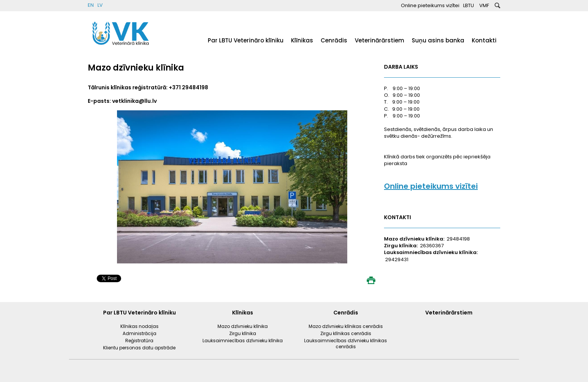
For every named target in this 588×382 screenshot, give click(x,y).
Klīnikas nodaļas (139, 326)
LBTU (469, 5)
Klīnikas (302, 40)
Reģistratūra (139, 341)
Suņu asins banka (438, 40)
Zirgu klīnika (243, 333)
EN (91, 5)
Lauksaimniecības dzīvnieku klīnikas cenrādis (346, 344)
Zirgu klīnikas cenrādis (346, 333)
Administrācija (139, 333)
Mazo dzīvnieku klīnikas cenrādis (346, 326)
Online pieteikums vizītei (430, 5)
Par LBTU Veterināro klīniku (246, 40)
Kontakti (484, 40)
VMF (484, 5)
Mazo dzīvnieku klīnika (243, 326)
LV (100, 5)
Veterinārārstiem (379, 40)
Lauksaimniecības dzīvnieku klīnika (243, 341)
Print (371, 280)
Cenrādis (334, 40)
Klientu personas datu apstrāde (139, 348)
